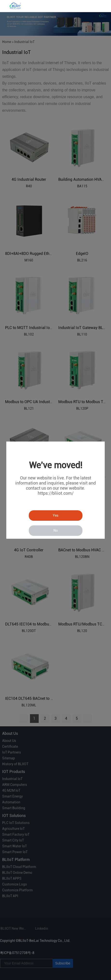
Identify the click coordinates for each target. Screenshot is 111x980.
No (56, 530)
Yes (55, 515)
